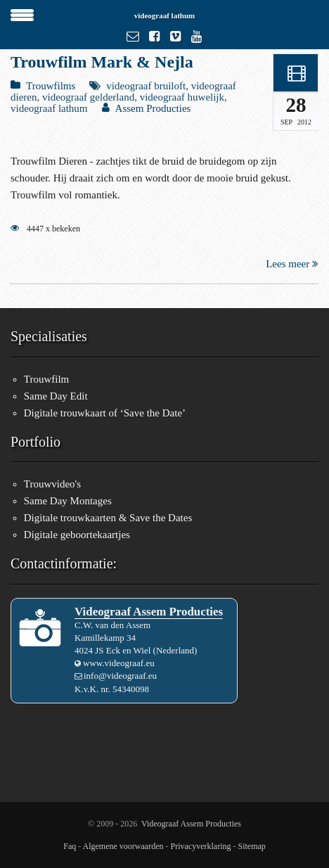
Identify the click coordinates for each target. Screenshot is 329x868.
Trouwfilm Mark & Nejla (102, 62)
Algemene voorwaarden (123, 846)
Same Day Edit (56, 396)
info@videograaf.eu (120, 676)
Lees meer (292, 264)
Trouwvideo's (52, 484)
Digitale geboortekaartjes (77, 535)
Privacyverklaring (201, 846)
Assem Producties (153, 108)
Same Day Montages (68, 501)
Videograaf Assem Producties (191, 824)
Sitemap (251, 846)
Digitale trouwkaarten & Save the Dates (108, 518)
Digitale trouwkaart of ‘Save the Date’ (105, 413)
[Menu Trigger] (22, 14)
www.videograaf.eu (119, 663)
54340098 (131, 689)
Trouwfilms (51, 86)
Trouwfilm (46, 379)
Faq (70, 846)
